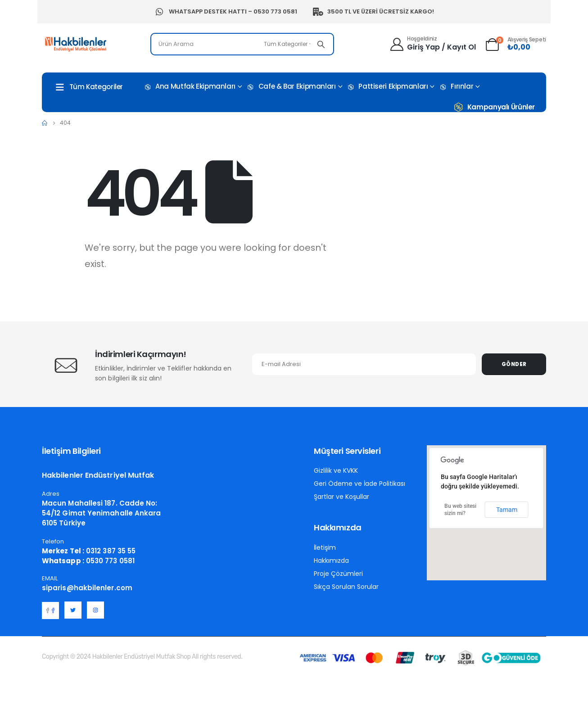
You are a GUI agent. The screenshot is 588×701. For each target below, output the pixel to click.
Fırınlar (456, 87)
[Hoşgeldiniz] (432, 43)
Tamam (507, 510)
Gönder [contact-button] (514, 364)
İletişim (325, 547)
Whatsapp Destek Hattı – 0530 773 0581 (226, 12)
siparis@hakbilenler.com (87, 588)
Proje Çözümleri (338, 574)
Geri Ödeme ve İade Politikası (360, 484)
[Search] (321, 44)
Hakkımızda (331, 561)
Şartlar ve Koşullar (341, 497)
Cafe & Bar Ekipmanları (291, 87)
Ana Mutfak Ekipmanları (189, 87)
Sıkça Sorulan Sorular (346, 587)
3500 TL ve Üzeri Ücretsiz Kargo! (373, 12)
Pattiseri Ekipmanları (387, 87)
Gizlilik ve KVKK (336, 470)
